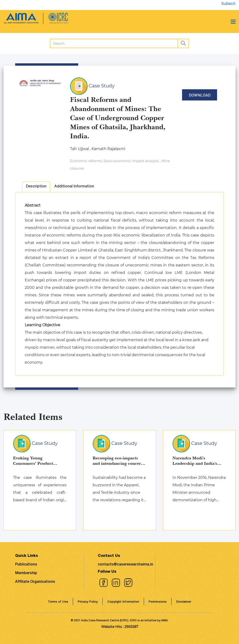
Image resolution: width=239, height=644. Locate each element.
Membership (26, 573)
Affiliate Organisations (35, 582)
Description (36, 187)
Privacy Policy (88, 602)
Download (200, 95)
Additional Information (74, 187)
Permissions (158, 602)
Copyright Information (123, 602)
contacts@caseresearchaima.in (125, 565)
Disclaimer (184, 602)
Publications (26, 565)
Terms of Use (58, 602)
